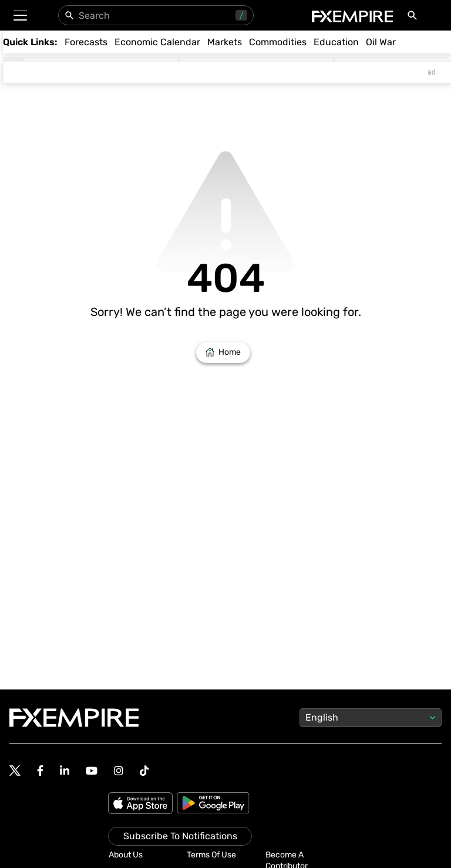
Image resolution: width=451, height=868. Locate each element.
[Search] (415, 18)
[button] (20, 16)
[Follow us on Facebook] (40, 771)
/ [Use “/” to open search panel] (241, 16)
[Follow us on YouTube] (92, 771)
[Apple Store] (142, 804)
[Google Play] (213, 804)
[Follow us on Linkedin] (65, 771)
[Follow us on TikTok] (144, 771)
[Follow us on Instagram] (119, 771)
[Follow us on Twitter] (15, 771)
